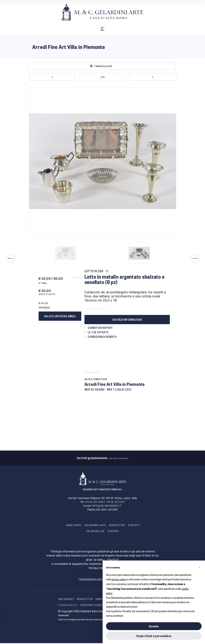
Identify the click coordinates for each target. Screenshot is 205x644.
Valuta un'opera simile (60, 317)
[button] (199, 567)
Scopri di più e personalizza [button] (154, 636)
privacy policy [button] (119, 579)
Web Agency (66, 600)
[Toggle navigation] (102, 29)
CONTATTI (134, 526)
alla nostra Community (102, 459)
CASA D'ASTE (73, 526)
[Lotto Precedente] (52, 78)
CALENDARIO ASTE (95, 526)
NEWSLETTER (117, 526)
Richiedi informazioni (127, 320)
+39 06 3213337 (115, 503)
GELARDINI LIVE (95, 532)
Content (113, 532)
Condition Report (100, 329)
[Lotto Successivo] (153, 78)
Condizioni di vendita (102, 337)
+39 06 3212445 (94, 503)
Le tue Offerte (98, 333)
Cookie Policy (68, 606)
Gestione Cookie (91, 606)
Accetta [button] (154, 626)
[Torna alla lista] (102, 67)
